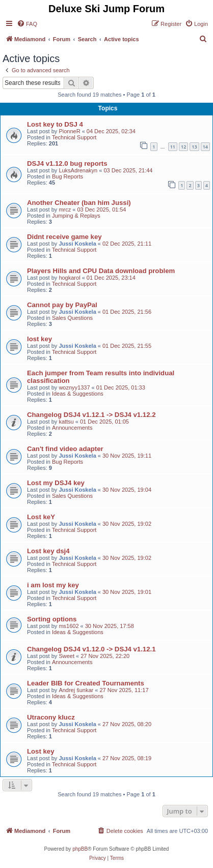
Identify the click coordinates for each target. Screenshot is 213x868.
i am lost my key (53, 585)
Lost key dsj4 (48, 551)
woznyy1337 (74, 387)
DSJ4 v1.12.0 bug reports (67, 163)
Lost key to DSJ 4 (55, 124)
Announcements (72, 428)
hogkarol (69, 278)
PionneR (69, 131)
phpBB (80, 849)
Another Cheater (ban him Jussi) (79, 203)
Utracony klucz (51, 717)
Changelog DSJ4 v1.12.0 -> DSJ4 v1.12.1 (91, 649)
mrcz (65, 209)
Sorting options (52, 619)
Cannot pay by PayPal (62, 305)
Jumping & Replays (76, 216)
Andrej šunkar (76, 690)
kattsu (66, 422)
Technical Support (74, 137)
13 (194, 147)
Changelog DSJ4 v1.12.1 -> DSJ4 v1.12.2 (91, 415)
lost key (39, 339)
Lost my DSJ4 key (56, 483)
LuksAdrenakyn (78, 170)
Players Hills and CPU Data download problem (101, 271)
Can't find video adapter (65, 449)
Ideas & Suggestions (78, 394)
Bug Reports (68, 176)
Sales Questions (72, 318)
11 (173, 147)
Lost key (41, 751)
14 (205, 147)
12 (183, 147)
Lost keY (41, 517)
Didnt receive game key (64, 237)
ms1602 (69, 626)
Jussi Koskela (77, 244)
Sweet (66, 656)
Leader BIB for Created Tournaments (86, 683)
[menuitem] (27, 24)
